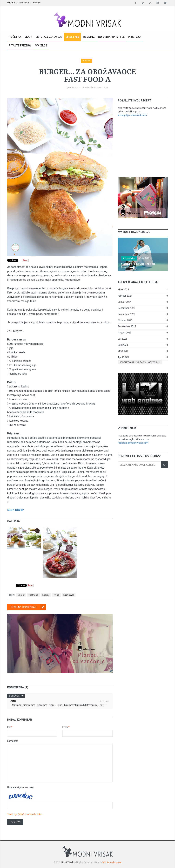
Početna (15, 37)
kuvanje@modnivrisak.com (132, 115)
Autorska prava (114, 862)
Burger (21, 595)
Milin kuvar (15, 510)
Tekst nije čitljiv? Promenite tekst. (25, 814)
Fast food (33, 595)
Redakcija (24, 3)
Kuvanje (87, 61)
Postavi (15, 822)
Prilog (56, 595)
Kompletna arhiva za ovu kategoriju (140, 362)
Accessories (129, 258)
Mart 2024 (123, 290)
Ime (10, 727)
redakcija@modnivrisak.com (133, 443)
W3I (104, 862)
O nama (11, 3)
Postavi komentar (28, 607)
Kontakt (37, 3)
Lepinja (46, 595)
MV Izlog (41, 46)
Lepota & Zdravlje (49, 37)
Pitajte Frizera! (20, 46)
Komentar (13, 741)
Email (66, 727)
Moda (28, 37)
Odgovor (17, 696)
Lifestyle (72, 37)
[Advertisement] (143, 147)
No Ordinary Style (111, 37)
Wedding (89, 37)
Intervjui (135, 37)
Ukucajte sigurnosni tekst (21, 787)
